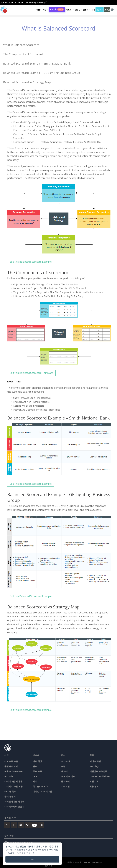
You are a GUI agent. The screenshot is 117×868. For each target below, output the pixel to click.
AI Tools (57, 9)
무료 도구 (37, 771)
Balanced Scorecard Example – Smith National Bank (37, 63)
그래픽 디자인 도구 (13, 786)
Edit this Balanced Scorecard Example (31, 262)
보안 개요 (94, 781)
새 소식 (65, 771)
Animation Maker (14, 771)
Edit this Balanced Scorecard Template (31, 373)
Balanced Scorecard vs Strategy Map (27, 82)
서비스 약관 (95, 761)
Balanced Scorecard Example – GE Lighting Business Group (42, 73)
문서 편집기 (10, 796)
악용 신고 (94, 786)
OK (32, 859)
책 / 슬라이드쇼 (40, 786)
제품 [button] (39, 10)
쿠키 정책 (35, 850)
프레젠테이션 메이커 (14, 801)
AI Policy (94, 766)
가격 (93, 10)
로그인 (107, 10)
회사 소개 (66, 761)
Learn (36, 776)
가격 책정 (37, 761)
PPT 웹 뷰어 (10, 791)
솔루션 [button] (78, 10)
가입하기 (100, 10)
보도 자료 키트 (68, 776)
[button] (45, 10)
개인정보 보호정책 (98, 771)
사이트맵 (65, 786)
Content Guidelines (100, 776)
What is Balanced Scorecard (21, 45)
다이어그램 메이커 (13, 781)
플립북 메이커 (11, 766)
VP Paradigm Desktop (37, 2)
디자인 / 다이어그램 (42, 791)
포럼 (63, 766)
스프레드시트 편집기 (14, 806)
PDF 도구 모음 (11, 761)
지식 (35, 781)
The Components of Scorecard (23, 54)
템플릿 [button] (87, 10)
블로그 (36, 766)
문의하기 (65, 781)
